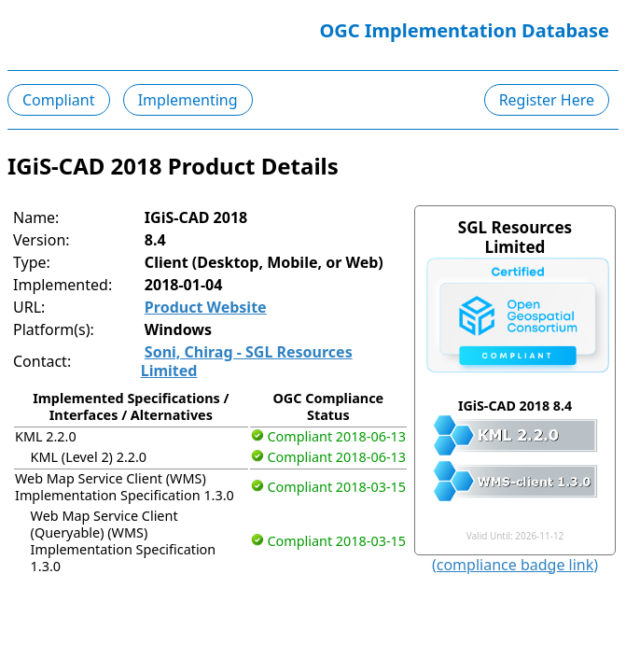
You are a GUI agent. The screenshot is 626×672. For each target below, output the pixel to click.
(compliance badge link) (515, 565)
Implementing (188, 100)
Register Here (547, 100)
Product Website (206, 307)
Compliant (59, 100)
